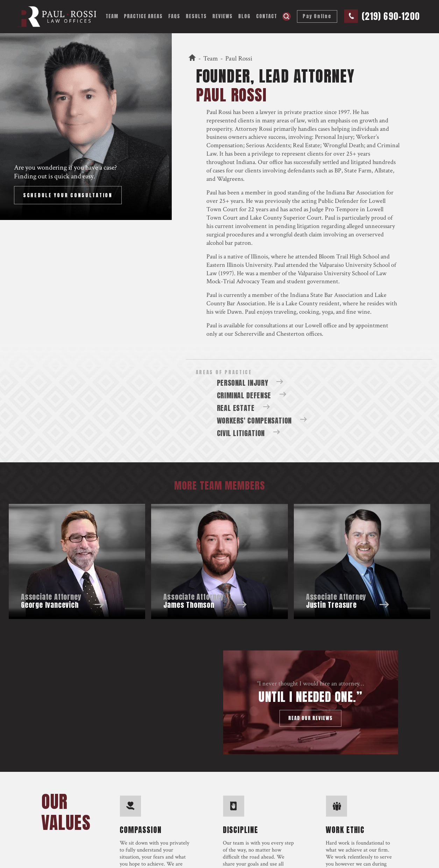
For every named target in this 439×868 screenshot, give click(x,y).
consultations (271, 325)
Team (112, 16)
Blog (244, 16)
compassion (141, 829)
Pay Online (317, 16)
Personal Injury (334, 137)
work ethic (345, 829)
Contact (267, 16)
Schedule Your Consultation (68, 195)
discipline (240, 829)
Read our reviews (310, 718)
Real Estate (236, 408)
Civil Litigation (241, 433)
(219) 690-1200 (391, 16)
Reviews (222, 16)
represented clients (230, 120)
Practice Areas (143, 16)
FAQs (174, 16)
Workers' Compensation (254, 421)
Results (196, 16)
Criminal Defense (244, 395)
